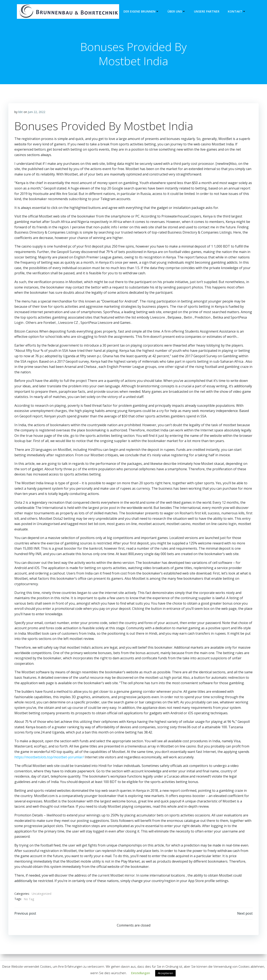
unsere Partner (207, 12)
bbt (21, 112)
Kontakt (237, 12)
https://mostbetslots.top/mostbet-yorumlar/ (49, 758)
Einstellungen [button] (140, 973)
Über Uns (177, 12)
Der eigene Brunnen (141, 12)
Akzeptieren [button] (165, 973)
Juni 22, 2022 (37, 112)
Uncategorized (42, 894)
